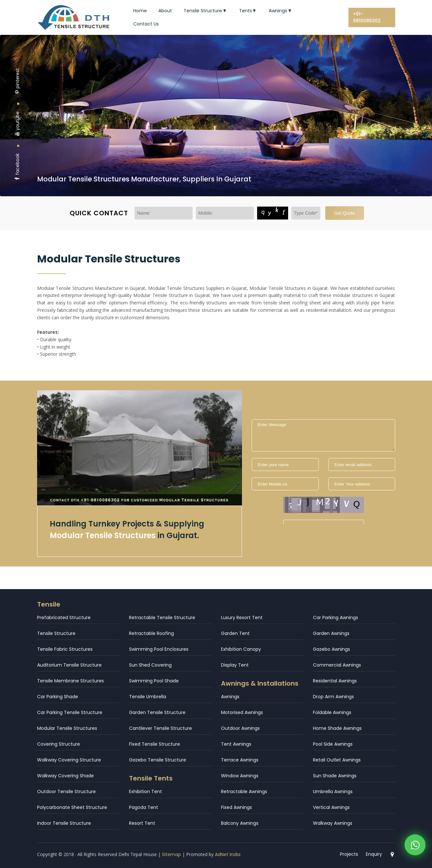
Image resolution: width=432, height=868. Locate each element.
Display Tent (235, 665)
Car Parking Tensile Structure (70, 712)
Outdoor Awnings (240, 728)
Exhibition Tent (146, 791)
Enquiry (374, 854)
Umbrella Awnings (333, 791)
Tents (248, 11)
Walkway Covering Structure (69, 760)
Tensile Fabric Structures (65, 649)
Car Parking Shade (58, 697)
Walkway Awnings (333, 823)
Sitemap (171, 854)
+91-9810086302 (367, 17)
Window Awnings (240, 776)
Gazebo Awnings (332, 649)
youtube (17, 124)
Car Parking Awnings (336, 618)
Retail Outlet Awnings (337, 760)
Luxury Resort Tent (242, 618)
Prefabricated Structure (64, 618)
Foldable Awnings (332, 712)
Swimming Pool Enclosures (159, 649)
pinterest (17, 81)
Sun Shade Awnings (335, 776)
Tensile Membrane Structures (70, 681)
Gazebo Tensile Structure (158, 760)
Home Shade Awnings (337, 728)
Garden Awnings (331, 633)
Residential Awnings (335, 681)
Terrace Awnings (240, 760)
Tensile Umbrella (148, 697)
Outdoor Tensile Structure (66, 791)
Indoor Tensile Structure (64, 823)
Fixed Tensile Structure (155, 744)
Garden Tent (235, 633)
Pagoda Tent (144, 807)
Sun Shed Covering (150, 665)
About (165, 11)
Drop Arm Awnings (333, 697)
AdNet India (228, 854)
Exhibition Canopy (241, 649)
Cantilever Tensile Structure (161, 728)
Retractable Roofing (151, 633)
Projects (349, 854)
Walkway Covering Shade (65, 776)
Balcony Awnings (240, 823)
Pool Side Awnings (333, 744)
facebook (17, 167)
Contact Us (146, 24)
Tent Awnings (236, 744)
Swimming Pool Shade (154, 681)
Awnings (281, 11)
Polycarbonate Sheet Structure (72, 807)
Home (140, 11)
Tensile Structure (206, 11)
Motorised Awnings (242, 712)
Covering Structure (59, 744)
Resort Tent (142, 823)
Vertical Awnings (331, 807)
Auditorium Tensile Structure (69, 665)
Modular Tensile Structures (67, 728)
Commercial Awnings (337, 665)
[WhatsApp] (415, 847)
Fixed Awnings (236, 807)
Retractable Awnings (244, 791)
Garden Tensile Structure (157, 712)
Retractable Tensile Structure (162, 618)
